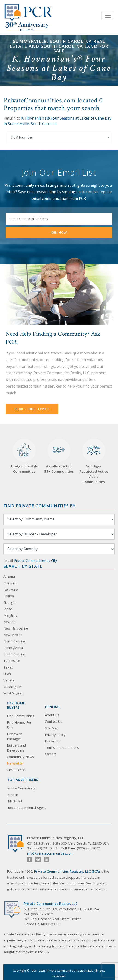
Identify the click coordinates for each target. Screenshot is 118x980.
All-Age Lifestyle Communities (24, 456)
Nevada (9, 622)
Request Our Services (32, 409)
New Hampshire (16, 628)
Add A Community (22, 788)
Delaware (11, 590)
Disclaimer (53, 741)
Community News (20, 757)
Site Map (52, 728)
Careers (51, 754)
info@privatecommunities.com (50, 853)
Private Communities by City (35, 560)
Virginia (9, 680)
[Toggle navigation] (108, 16)
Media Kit (15, 801)
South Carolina (15, 654)
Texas (8, 667)
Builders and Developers (16, 748)
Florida (9, 596)
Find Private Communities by (39, 506)
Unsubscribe (16, 770)
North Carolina (15, 641)
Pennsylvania (13, 648)
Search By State (23, 566)
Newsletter (15, 763)
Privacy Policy (55, 735)
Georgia (9, 602)
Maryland (10, 615)
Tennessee (12, 661)
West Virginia (13, 693)
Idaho (8, 609)
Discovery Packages (14, 736)
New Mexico (13, 635)
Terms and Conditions (62, 748)
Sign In (13, 795)
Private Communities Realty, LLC (51, 904)
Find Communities (21, 716)
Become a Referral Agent (27, 808)
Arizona (9, 576)
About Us (52, 715)
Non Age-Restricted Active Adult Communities (94, 461)
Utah (7, 674)
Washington (13, 687)
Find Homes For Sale (19, 725)
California (10, 583)
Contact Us (53, 722)
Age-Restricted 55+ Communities (59, 456)
